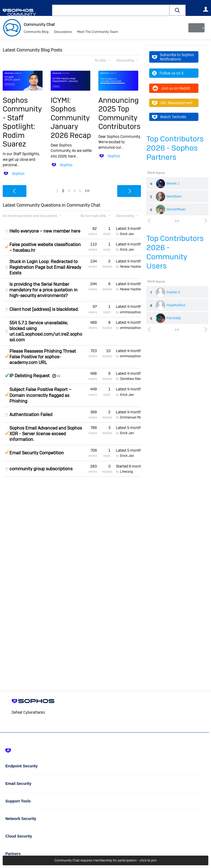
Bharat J (173, 183)
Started (128, 466)
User (206, 9)
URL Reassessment (172, 103)
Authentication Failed (31, 415)
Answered (7, 375)
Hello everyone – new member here (45, 231)
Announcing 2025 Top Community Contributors (119, 113)
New (196, 28)
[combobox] (111, 10)
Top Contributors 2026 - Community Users (175, 252)
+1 (58, 376)
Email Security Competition (37, 453)
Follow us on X (168, 73)
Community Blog (36, 32)
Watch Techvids (169, 117)
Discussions (63, 32)
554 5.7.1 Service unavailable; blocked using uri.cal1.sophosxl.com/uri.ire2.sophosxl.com (46, 331)
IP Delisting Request (30, 376)
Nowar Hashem (132, 267)
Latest (128, 228)
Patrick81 (174, 318)
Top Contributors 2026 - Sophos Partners (175, 148)
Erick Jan (127, 234)
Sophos (18, 173)
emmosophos (130, 312)
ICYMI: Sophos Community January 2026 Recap (71, 118)
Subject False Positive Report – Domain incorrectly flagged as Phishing (40, 395)
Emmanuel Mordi (133, 417)
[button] (178, 10)
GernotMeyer (176, 209)
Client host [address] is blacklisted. (44, 309)
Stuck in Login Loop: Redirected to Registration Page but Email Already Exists (45, 267)
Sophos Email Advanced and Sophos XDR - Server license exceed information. (46, 434)
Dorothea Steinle (133, 379)
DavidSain (174, 196)
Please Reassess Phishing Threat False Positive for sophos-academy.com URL (43, 357)
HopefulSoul (176, 305)
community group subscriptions (41, 469)
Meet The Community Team (98, 32)
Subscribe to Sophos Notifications (173, 57)
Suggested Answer (7, 247)
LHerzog (127, 472)
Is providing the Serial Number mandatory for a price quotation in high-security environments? (44, 290)
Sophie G (173, 292)
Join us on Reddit (171, 88)
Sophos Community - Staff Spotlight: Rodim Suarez (22, 122)
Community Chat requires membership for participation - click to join (105, 860)
